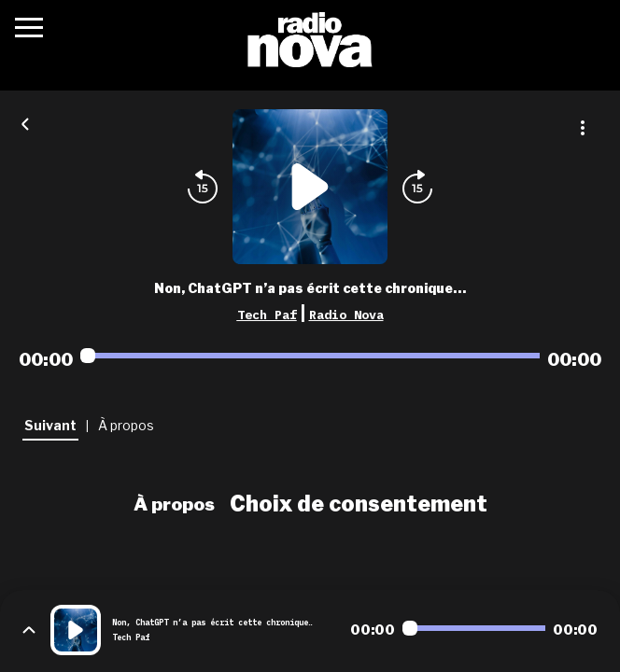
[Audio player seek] (310, 356)
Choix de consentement (359, 504)
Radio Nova (346, 315)
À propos (174, 504)
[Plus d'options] (583, 128)
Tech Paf (267, 315)
